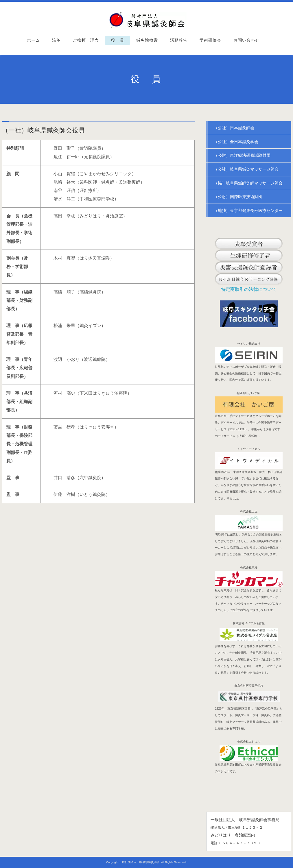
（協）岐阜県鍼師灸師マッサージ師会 (248, 183)
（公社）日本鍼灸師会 (234, 128)
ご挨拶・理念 (86, 40)
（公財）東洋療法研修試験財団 (242, 155)
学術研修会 (210, 40)
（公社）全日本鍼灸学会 (236, 142)
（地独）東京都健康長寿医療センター (248, 210)
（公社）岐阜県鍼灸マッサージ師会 (246, 169)
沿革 (56, 40)
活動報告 (179, 40)
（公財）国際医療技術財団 (238, 197)
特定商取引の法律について (249, 289)
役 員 (118, 40)
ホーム (33, 40)
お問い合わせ (246, 40)
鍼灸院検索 (147, 40)
